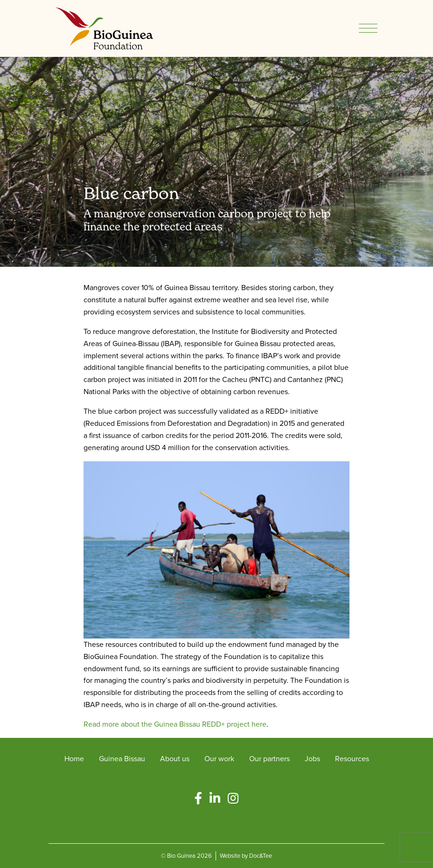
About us (175, 759)
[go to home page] (104, 28)
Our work (219, 759)
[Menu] (368, 28)
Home (74, 759)
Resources (352, 759)
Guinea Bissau (122, 759)
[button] (198, 799)
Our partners (269, 759)
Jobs (312, 759)
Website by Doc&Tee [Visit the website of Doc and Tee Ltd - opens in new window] (246, 856)
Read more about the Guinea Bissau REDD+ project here (175, 724)
